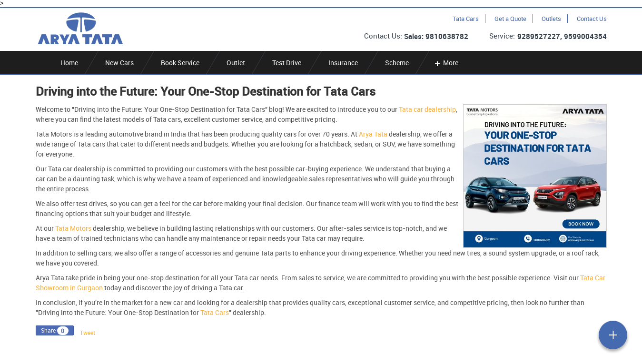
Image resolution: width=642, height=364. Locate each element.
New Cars (119, 63)
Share (48, 330)
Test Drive (287, 63)
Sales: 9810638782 (436, 36)
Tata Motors (73, 228)
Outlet (236, 63)
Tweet (88, 333)
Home (69, 63)
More (446, 63)
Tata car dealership (427, 109)
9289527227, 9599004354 (562, 36)
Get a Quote (510, 19)
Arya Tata (373, 134)
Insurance (343, 63)
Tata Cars (466, 19)
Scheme (397, 63)
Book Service (180, 63)
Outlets (551, 19)
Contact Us (592, 19)
